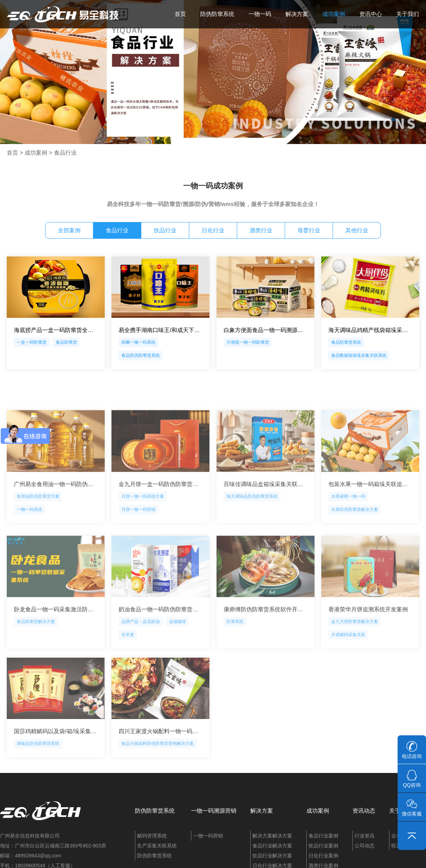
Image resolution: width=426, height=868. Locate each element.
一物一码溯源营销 (214, 811)
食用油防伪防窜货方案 (38, 531)
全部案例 (69, 230)
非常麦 (128, 669)
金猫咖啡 (177, 656)
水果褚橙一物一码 (348, 531)
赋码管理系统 (152, 836)
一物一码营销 (208, 836)
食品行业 (65, 153)
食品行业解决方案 (272, 846)
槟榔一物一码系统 (138, 342)
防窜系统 (235, 656)
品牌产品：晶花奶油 (141, 656)
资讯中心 (371, 14)
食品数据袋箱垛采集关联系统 (359, 355)
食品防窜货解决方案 (36, 656)
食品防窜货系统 (346, 342)
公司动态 (365, 846)
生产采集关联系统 (157, 846)
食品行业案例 (323, 836)
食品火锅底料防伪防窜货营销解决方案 (158, 774)
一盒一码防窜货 (32, 342)
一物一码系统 (29, 544)
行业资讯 (365, 836)
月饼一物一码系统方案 (143, 531)
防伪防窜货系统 (155, 811)
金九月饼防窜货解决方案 (355, 656)
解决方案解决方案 (272, 836)
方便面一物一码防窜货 (248, 342)
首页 (180, 14)
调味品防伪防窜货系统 (38, 774)
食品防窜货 (66, 342)
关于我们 (408, 14)
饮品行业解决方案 (272, 856)
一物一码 (260, 14)
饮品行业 (165, 230)
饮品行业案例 (323, 846)
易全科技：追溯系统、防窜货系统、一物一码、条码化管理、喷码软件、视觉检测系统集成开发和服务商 (63, 14)
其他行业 (357, 230)
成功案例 (334, 14)
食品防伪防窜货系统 (141, 355)
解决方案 (297, 14)
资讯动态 (364, 811)
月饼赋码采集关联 (348, 669)
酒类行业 (261, 230)
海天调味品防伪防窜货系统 (252, 531)
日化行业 (213, 230)
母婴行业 (309, 230)
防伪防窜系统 (217, 14)
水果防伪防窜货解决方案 (355, 544)
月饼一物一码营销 (138, 544)
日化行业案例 (323, 856)
